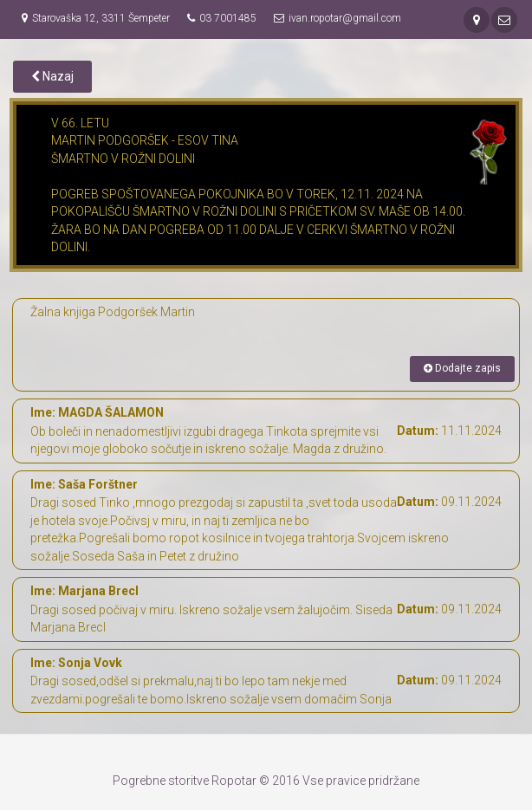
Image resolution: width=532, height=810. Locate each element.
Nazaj (52, 76)
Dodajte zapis (462, 368)
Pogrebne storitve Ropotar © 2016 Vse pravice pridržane (266, 781)
